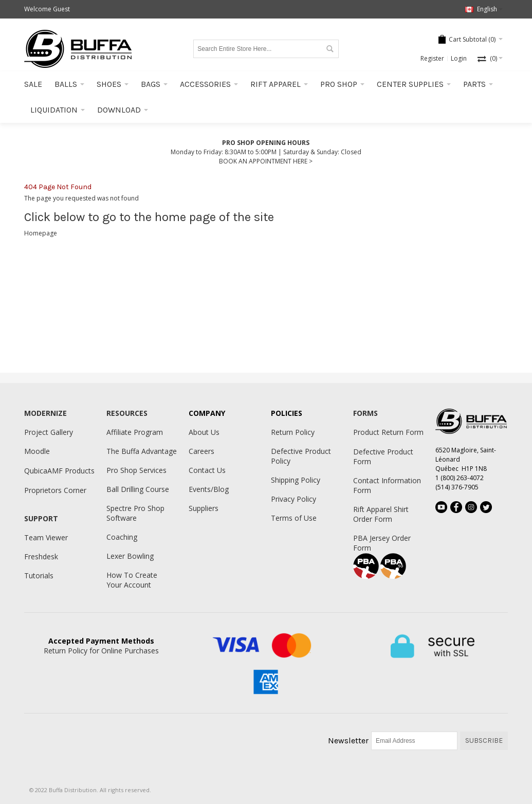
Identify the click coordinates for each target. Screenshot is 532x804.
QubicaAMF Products (59, 471)
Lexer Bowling (130, 556)
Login (459, 58)
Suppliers (204, 508)
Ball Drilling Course (138, 489)
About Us (204, 432)
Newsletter (348, 741)
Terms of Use (294, 518)
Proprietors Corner (55, 490)
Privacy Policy (293, 499)
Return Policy (293, 432)
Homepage (41, 233)
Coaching (122, 537)
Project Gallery (49, 432)
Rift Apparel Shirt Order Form (381, 514)
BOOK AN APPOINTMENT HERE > (266, 161)
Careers (201, 451)
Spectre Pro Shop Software (135, 513)
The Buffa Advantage (142, 451)
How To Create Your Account (132, 580)
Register (432, 58)
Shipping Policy (296, 480)
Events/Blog (209, 489)
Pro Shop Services (136, 470)
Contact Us (207, 470)
